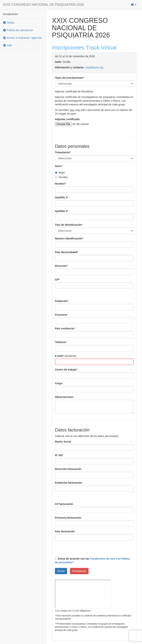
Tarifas (9, 23)
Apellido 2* (62, 211)
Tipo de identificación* (69, 225)
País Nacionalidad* (66, 252)
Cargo (59, 383)
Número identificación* (69, 238)
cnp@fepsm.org (94, 67)
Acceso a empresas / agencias (22, 38)
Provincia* (61, 315)
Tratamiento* (63, 152)
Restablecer (79, 571)
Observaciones (64, 397)
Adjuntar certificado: (68, 119)
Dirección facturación (68, 469)
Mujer (60, 173)
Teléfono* (61, 342)
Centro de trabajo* (66, 370)
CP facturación (64, 504)
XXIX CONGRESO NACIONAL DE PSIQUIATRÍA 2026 (43, 5)
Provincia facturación (68, 518)
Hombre (61, 177)
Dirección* (61, 266)
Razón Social (63, 442)
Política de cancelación (18, 30)
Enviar (61, 571)
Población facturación (68, 483)
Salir (7, 45)
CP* (57, 280)
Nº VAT (59, 455)
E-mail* (59, 356)
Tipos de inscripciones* (69, 78)
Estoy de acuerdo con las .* (92, 560)
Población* (62, 301)
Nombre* (60, 184)
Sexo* (59, 166)
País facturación (65, 531)
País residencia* (65, 328)
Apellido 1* (62, 197)
